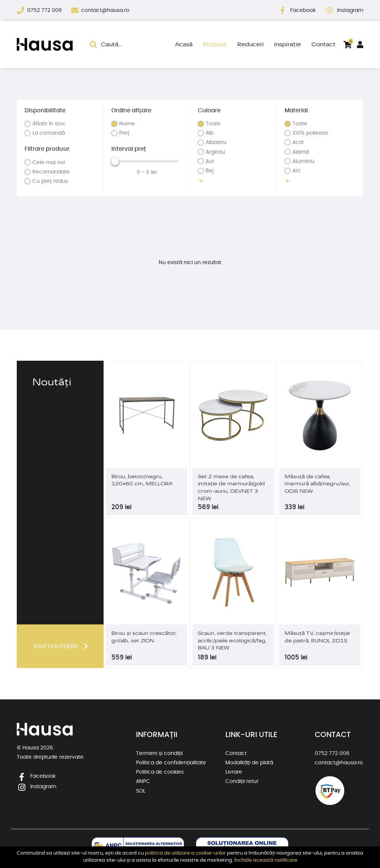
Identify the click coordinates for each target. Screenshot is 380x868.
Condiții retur (242, 781)
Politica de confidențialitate (171, 763)
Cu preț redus (50, 181)
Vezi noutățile (55, 646)
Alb (210, 133)
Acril (298, 142)
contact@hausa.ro (105, 10)
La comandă (49, 133)
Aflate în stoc (49, 124)
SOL (141, 791)
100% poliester (310, 133)
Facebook (304, 10)
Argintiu (215, 152)
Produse (215, 44)
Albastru (216, 142)
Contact (324, 44)
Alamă (301, 152)
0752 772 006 (45, 10)
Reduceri (251, 44)
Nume (127, 124)
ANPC (143, 781)
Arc (297, 171)
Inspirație (288, 44)
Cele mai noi (49, 163)
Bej (210, 171)
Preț (124, 133)
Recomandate (51, 172)
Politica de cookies (160, 772)
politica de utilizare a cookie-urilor (185, 853)
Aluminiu (303, 162)
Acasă (184, 44)
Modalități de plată (249, 763)
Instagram (350, 10)
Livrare (234, 772)
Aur (210, 162)
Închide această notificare (266, 860)
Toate (213, 124)
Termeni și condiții (159, 753)
